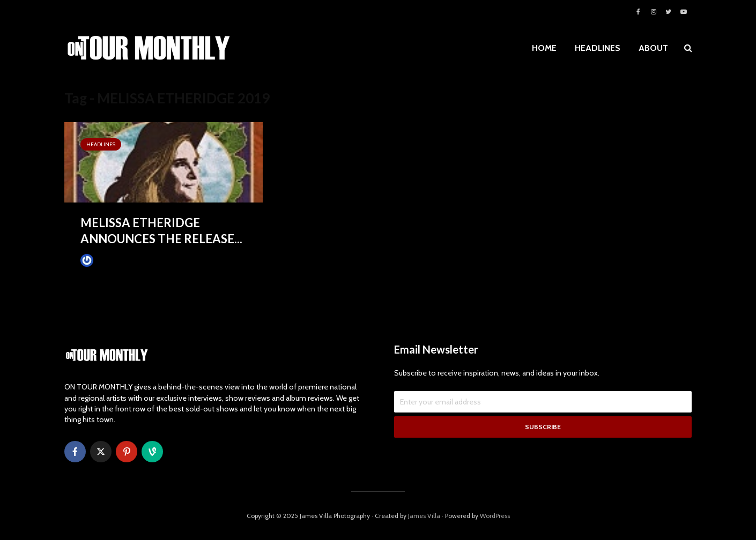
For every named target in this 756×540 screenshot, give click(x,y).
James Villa (105, 260)
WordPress (495, 516)
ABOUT (653, 48)
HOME (544, 48)
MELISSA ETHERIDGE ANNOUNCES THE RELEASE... (161, 231)
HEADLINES (598, 48)
